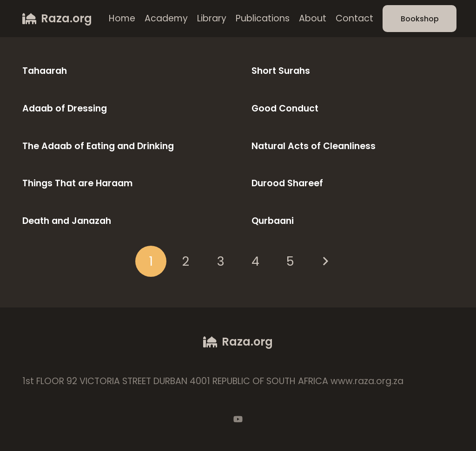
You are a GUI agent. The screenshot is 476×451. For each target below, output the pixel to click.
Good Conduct (285, 108)
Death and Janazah (67, 221)
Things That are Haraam (77, 183)
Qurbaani (273, 221)
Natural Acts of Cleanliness (314, 146)
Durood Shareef (287, 183)
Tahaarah (45, 71)
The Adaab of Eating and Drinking (98, 146)
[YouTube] (238, 419)
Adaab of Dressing (65, 108)
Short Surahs (281, 71)
